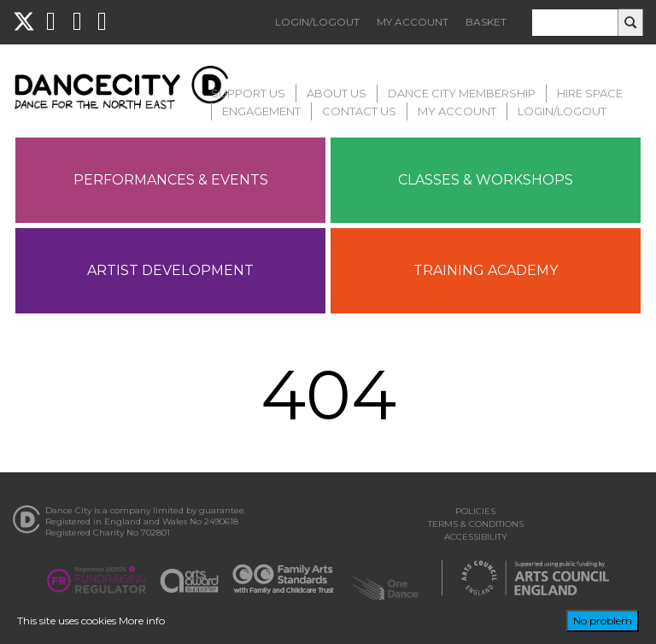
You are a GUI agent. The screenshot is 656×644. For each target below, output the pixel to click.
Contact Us (359, 111)
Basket (486, 22)
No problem (603, 621)
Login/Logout (317, 22)
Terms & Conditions (476, 524)
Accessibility (476, 537)
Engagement (261, 111)
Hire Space (590, 93)
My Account (413, 22)
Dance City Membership (462, 93)
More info (142, 621)
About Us (337, 93)
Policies (475, 511)
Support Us (248, 93)
